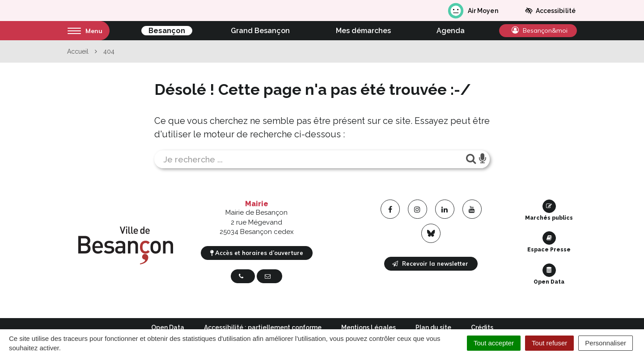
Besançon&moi (540, 30)
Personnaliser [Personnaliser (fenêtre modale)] (606, 343)
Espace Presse (549, 242)
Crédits (482, 327)
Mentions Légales (369, 327)
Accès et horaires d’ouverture (257, 253)
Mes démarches (363, 31)
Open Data (549, 274)
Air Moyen (472, 11)
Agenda (451, 31)
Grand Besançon (260, 31)
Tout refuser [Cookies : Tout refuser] (549, 343)
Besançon (167, 31)
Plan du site (433, 327)
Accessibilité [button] (550, 11)
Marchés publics (549, 210)
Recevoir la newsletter (430, 263)
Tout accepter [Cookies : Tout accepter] (494, 343)
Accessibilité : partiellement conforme (263, 327)
